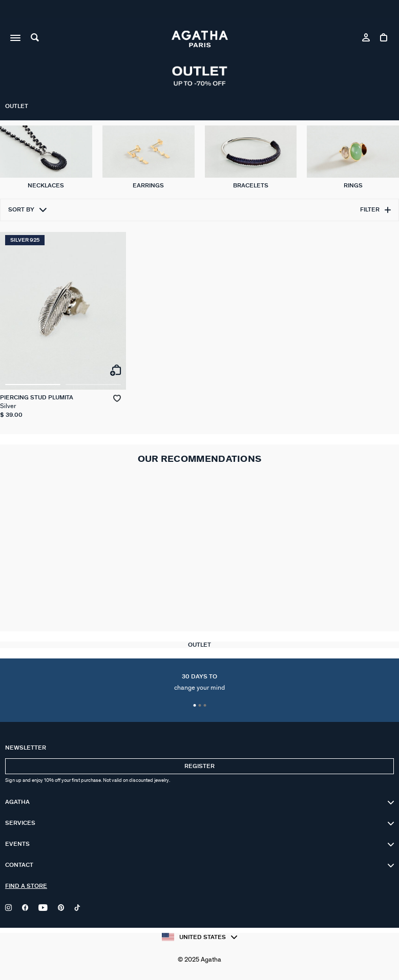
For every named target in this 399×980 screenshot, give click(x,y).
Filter (375, 210)
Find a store (26, 886)
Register (199, 766)
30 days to (199, 683)
